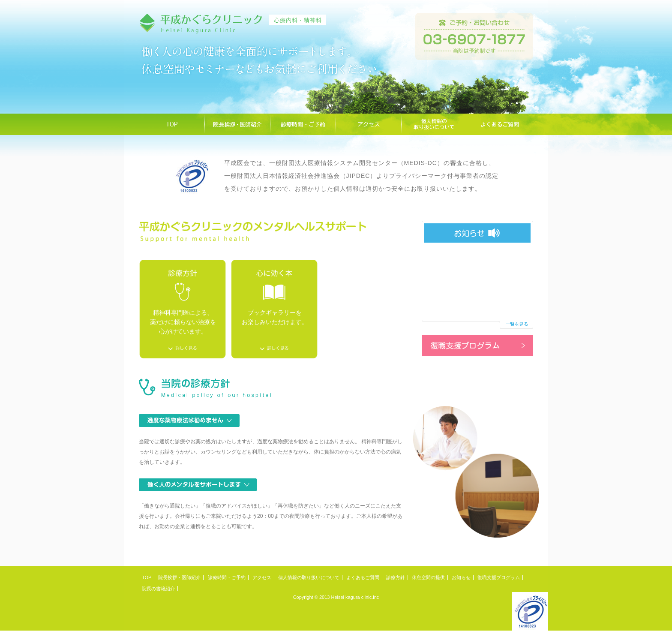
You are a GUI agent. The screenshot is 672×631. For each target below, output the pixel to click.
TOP (147, 577)
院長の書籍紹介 (158, 589)
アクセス (262, 577)
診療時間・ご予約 (227, 577)
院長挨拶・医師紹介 (179, 577)
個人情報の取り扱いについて (309, 577)
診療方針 (396, 577)
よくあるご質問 (363, 577)
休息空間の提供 (428, 577)
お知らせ (461, 577)
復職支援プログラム (499, 577)
